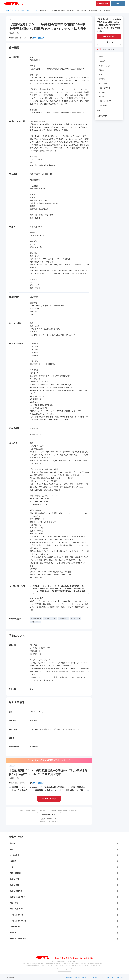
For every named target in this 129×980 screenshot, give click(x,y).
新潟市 (29, 10)
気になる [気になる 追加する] (110, 42)
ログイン (118, 3)
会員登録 (103, 3)
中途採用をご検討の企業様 (73, 977)
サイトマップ (106, 977)
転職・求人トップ (12, 10)
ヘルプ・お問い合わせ (117, 977)
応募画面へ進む (49, 799)
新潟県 (22, 10)
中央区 (35, 10)
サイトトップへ (64, 970)
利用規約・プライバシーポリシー (91, 977)
